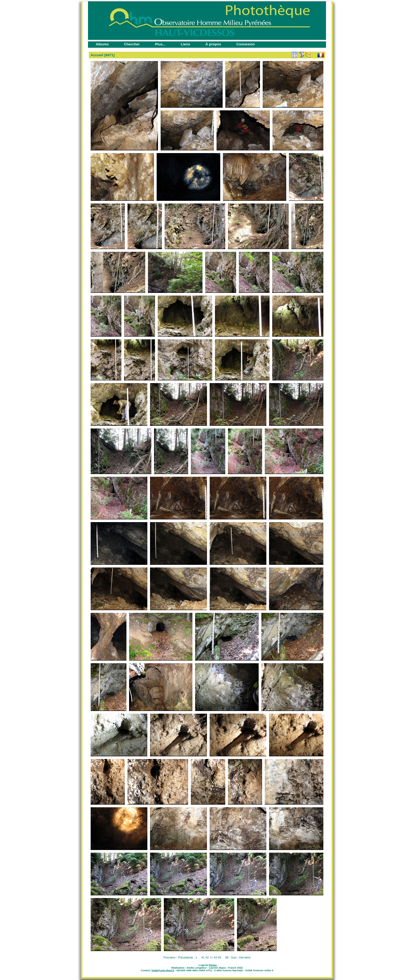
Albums (102, 44)
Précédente (185, 957)
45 (219, 957)
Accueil (97, 55)
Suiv (234, 957)
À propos (213, 44)
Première (169, 957)
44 (215, 957)
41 (203, 957)
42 (207, 957)
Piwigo (213, 965)
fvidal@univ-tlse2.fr (163, 970)
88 (227, 957)
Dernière (245, 957)
